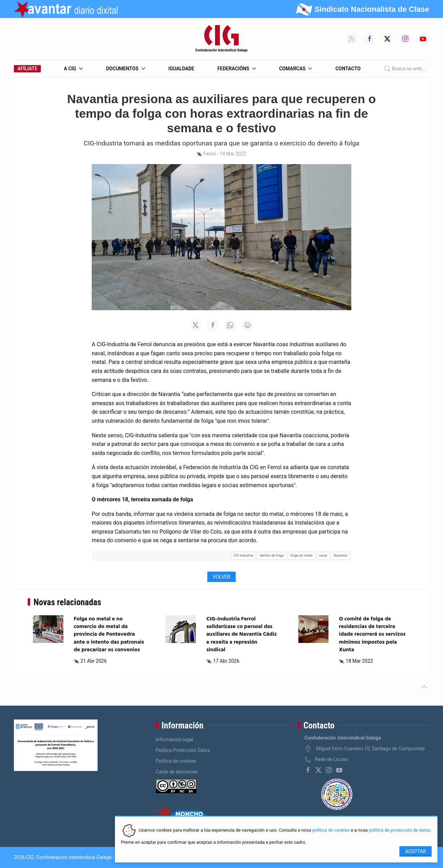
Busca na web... (405, 69)
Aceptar (415, 851)
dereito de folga (272, 556)
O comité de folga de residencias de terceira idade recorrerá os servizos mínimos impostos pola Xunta (372, 635)
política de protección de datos (400, 830)
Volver (221, 577)
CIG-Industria (243, 556)
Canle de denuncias (177, 772)
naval (323, 556)
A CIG (74, 69)
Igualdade (181, 69)
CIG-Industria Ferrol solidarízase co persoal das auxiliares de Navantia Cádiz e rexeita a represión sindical (241, 635)
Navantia (340, 556)
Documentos (125, 69)
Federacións (237, 69)
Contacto (348, 69)
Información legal (175, 740)
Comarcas (296, 69)
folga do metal (301, 556)
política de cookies (331, 830)
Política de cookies (176, 761)
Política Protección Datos (183, 750)
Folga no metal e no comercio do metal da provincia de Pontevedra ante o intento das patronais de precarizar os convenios (109, 635)
